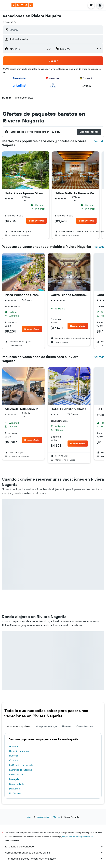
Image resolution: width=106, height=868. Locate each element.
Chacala (13, 760)
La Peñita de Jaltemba (21, 770)
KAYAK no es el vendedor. (55, 846)
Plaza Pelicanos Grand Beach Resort (23, 295)
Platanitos (14, 789)
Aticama (14, 746)
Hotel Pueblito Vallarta (69, 409)
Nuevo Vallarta (17, 784)
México (56, 817)
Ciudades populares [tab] (19, 726)
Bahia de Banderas (19, 751)
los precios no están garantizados (77, 837)
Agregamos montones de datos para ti (55, 853)
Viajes (30, 817)
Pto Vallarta (15, 793)
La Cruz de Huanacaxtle (22, 765)
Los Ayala (14, 779)
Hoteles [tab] (67, 726)
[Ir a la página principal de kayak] (22, 5)
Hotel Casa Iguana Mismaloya (26, 193)
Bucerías (14, 756)
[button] (6, 5)
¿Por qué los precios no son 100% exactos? (55, 859)
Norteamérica (43, 817)
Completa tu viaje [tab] (46, 726)
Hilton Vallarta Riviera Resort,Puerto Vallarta (76, 193)
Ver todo (99, 141)
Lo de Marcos (16, 775)
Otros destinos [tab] (85, 726)
